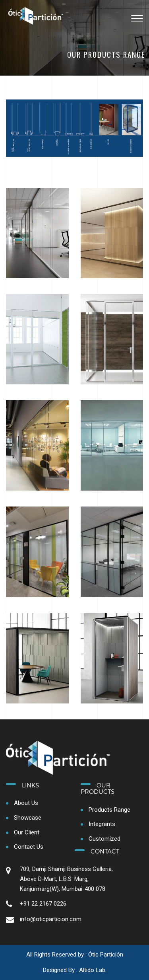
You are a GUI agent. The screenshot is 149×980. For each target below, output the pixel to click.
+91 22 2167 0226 (43, 904)
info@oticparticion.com (51, 919)
